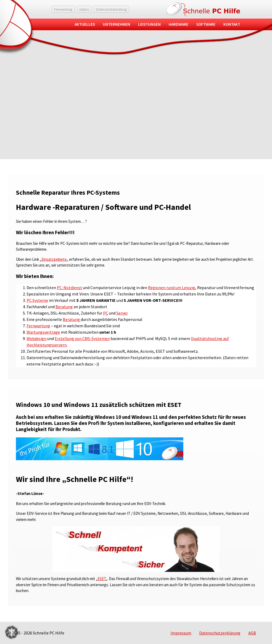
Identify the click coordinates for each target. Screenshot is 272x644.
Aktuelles (85, 24)
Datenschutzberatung (111, 9)
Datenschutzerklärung (220, 633)
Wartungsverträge (43, 332)
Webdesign (37, 338)
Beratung (64, 307)
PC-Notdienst (69, 288)
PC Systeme (37, 300)
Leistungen (149, 24)
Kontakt (232, 24)
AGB (252, 633)
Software (206, 24)
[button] (12, 632)
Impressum (181, 633)
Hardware (178, 24)
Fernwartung (63, 9)
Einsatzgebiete (54, 259)
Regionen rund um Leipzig (172, 288)
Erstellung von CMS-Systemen (82, 338)
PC (106, 313)
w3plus (84, 9)
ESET (102, 579)
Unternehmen (116, 24)
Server (122, 313)
